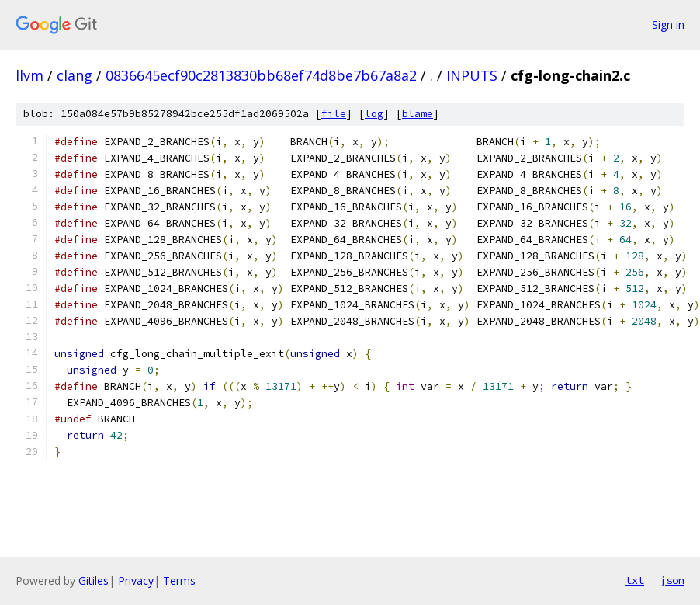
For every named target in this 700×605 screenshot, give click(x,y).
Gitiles (94, 581)
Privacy (136, 581)
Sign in (668, 24)
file (334, 114)
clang (75, 75)
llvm (29, 75)
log (374, 114)
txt (635, 580)
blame (418, 114)
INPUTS (472, 75)
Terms (179, 581)
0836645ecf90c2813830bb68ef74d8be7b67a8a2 (261, 75)
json (672, 580)
